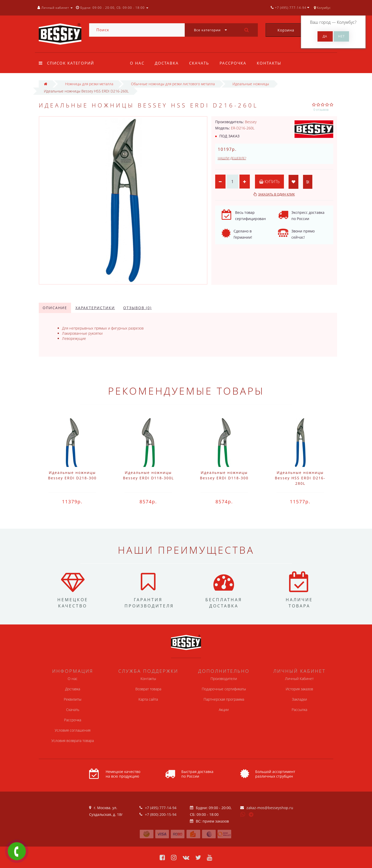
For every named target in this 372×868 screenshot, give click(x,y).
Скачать (201, 63)
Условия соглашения (73, 730)
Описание (55, 308)
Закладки (299, 699)
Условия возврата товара (73, 741)
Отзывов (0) (137, 308)
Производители (224, 679)
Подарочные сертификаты (224, 689)
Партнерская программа (224, 699)
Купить (269, 182)
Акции (224, 710)
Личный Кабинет (299, 679)
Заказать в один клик (276, 194)
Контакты (272, 63)
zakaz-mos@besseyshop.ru (270, 808)
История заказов (299, 689)
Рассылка (299, 710)
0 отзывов (321, 110)
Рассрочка (235, 63)
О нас (137, 63)
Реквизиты (73, 699)
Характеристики (95, 308)
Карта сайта (148, 699)
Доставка (168, 63)
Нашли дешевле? (232, 158)
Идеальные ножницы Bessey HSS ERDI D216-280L (300, 478)
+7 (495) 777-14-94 (161, 808)
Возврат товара (148, 689)
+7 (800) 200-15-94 (161, 814)
